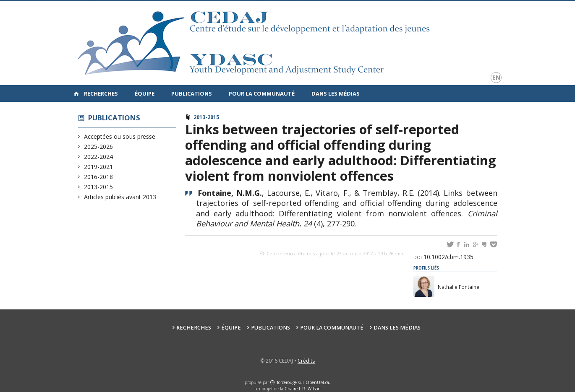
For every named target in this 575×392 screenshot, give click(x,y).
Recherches (101, 93)
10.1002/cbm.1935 (443, 257)
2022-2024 (99, 157)
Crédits (306, 361)
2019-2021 (99, 167)
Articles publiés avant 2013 (120, 197)
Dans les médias (336, 93)
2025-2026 (99, 147)
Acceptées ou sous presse (120, 136)
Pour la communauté (262, 93)
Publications (192, 93)
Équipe (145, 93)
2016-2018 (99, 177)
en (496, 77)
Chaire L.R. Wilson (303, 389)
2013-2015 (99, 187)
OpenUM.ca (317, 382)
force (287, 382)
